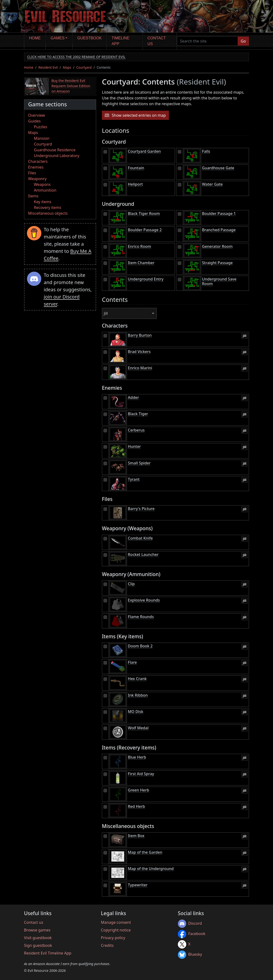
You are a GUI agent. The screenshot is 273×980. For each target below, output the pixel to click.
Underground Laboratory (57, 156)
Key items (43, 202)
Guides (34, 121)
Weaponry (37, 179)
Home (35, 38)
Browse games (37, 930)
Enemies (36, 167)
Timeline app (121, 41)
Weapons (42, 184)
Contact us (157, 41)
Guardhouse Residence (55, 150)
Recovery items (48, 207)
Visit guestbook (38, 938)
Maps (67, 67)
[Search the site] (207, 41)
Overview (37, 115)
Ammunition (45, 190)
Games (58, 38)
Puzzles (40, 127)
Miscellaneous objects (48, 213)
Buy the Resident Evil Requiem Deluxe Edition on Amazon (71, 86)
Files (32, 173)
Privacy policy (113, 938)
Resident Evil (48, 67)
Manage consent (116, 922)
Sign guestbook (38, 945)
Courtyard (84, 67)
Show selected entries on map (139, 115)
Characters (38, 161)
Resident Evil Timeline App (48, 953)
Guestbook (90, 38)
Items (33, 196)
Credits (107, 945)
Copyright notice (116, 930)
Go (243, 41)
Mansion (42, 138)
